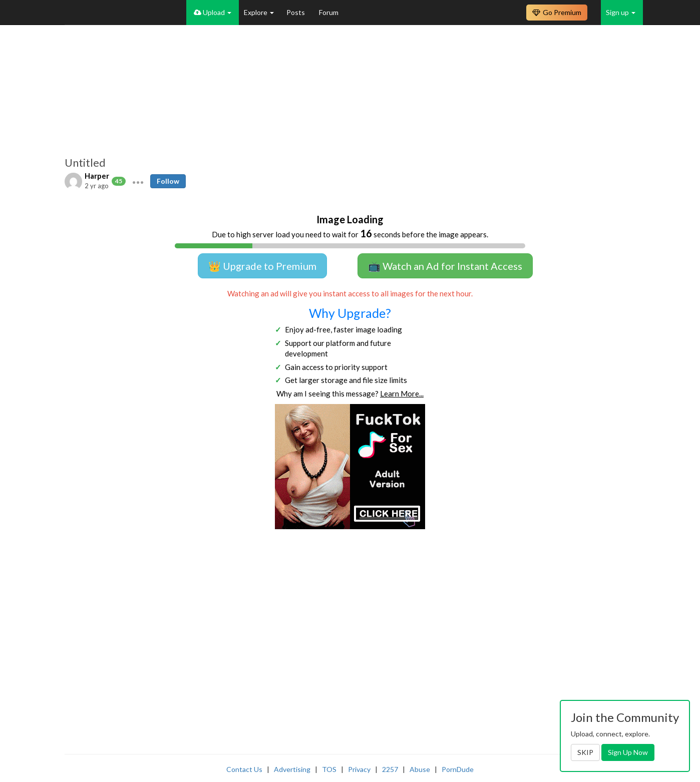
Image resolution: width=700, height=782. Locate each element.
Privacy (359, 769)
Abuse (420, 769)
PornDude (458, 769)
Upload (213, 12)
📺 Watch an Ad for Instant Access (445, 266)
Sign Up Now (628, 752)
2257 (390, 769)
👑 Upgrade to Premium (262, 266)
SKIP (585, 752)
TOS (329, 769)
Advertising (292, 769)
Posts (296, 12)
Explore (259, 12)
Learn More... (402, 394)
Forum (329, 12)
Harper (97, 176)
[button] (138, 181)
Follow (168, 181)
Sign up (621, 12)
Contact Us (244, 769)
